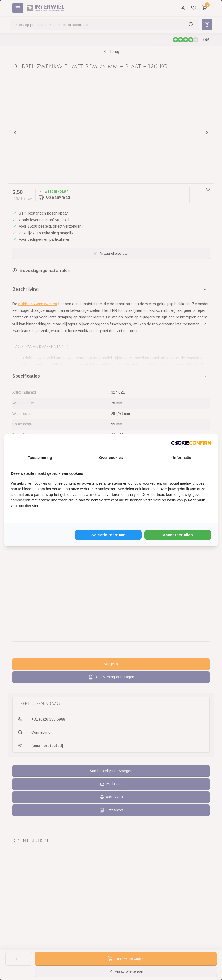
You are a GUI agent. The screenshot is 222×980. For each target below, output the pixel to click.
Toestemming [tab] (40, 458)
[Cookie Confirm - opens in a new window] (191, 443)
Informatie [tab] (182, 458)
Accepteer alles (178, 535)
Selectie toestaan (108, 535)
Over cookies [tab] (111, 458)
